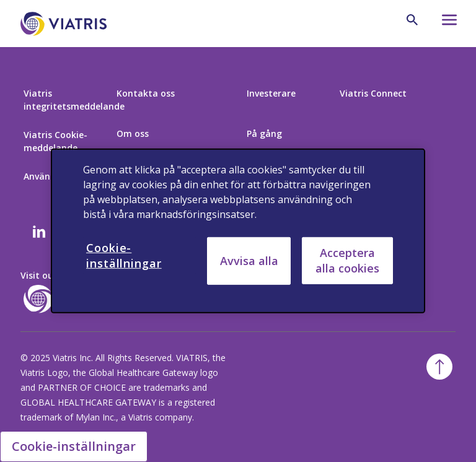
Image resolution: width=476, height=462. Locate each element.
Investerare (271, 93)
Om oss (133, 133)
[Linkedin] (39, 233)
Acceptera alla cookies (347, 260)
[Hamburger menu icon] (444, 23)
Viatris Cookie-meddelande (55, 141)
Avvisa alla (249, 261)
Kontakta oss (146, 93)
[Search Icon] (412, 20)
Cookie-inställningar (74, 446)
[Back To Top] (439, 367)
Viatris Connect (373, 93)
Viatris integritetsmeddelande (74, 100)
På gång (264, 133)
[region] (238, 231)
